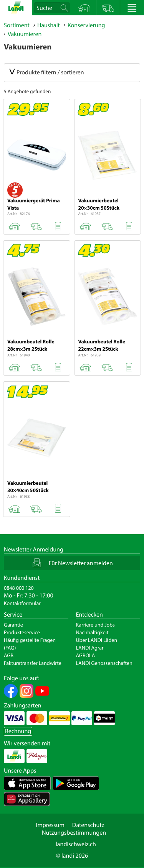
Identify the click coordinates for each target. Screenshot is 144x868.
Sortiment (17, 25)
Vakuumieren (25, 34)
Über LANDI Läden (97, 640)
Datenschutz (88, 825)
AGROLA (86, 655)
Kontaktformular (22, 603)
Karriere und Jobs (95, 625)
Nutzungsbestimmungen (74, 833)
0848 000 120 (19, 588)
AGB (9, 655)
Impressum (50, 825)
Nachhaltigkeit (92, 632)
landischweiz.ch (76, 844)
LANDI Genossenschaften (104, 663)
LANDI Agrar (90, 648)
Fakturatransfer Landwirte (33, 663)
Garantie (13, 625)
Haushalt (49, 25)
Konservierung (86, 25)
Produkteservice (22, 632)
